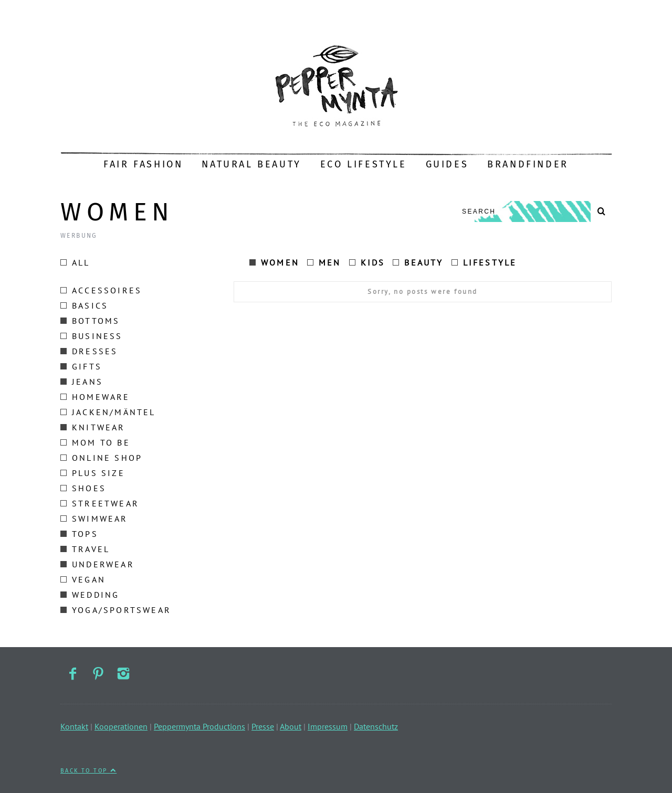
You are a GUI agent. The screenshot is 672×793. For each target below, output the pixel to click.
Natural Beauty (251, 164)
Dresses (89, 351)
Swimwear (94, 519)
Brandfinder (528, 164)
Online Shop (101, 458)
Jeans (82, 382)
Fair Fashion (143, 164)
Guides (447, 164)
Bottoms (90, 321)
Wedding (90, 595)
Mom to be (95, 442)
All (75, 262)
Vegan (83, 579)
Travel (85, 549)
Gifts (81, 366)
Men (324, 262)
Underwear (97, 564)
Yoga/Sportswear (116, 610)
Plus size (93, 473)
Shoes (83, 488)
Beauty (418, 262)
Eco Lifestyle (364, 164)
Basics (84, 305)
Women (274, 262)
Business (92, 336)
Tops (79, 534)
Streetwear (100, 503)
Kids (367, 262)
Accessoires (101, 290)
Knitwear (93, 427)
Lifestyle (484, 262)
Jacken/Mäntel (108, 412)
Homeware (95, 397)
